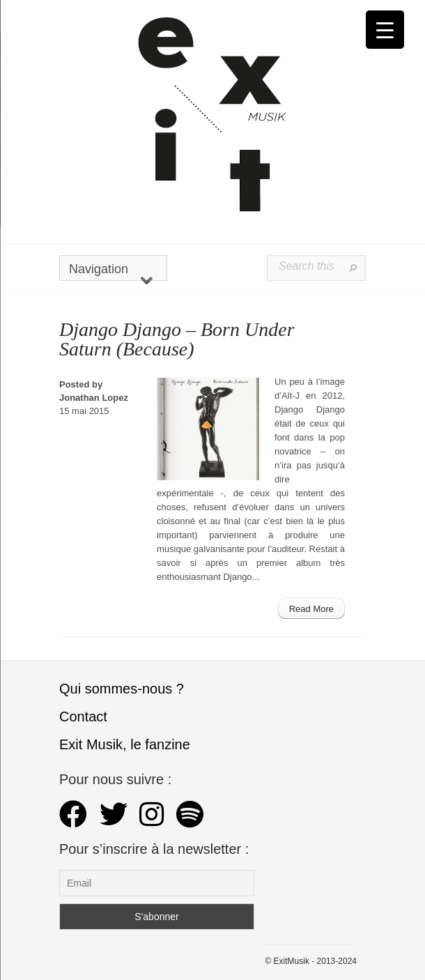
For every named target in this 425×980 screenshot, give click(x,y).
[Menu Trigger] (385, 30)
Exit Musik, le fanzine (125, 744)
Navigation (111, 271)
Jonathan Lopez (94, 398)
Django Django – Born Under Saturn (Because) (177, 339)
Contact (83, 717)
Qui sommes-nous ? (122, 689)
